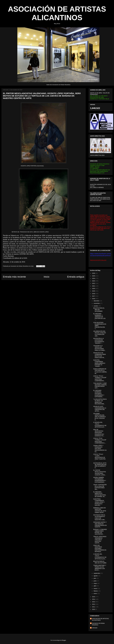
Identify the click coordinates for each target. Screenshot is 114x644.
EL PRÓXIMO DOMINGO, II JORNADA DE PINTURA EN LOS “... (99, 317)
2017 (94, 296)
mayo (95, 583)
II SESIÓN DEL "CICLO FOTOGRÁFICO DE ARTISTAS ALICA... (100, 556)
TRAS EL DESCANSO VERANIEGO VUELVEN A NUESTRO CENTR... (100, 540)
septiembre (97, 573)
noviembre (97, 303)
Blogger (64, 640)
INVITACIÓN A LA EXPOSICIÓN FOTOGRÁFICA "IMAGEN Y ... (99, 341)
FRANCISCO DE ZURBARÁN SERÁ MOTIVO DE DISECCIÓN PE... (100, 355)
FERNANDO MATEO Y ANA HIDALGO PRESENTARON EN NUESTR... (100, 525)
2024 (94, 278)
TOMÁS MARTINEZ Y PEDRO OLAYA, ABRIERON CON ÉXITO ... (100, 568)
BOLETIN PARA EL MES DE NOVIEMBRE (99, 310)
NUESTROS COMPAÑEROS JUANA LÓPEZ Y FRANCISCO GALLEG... (99, 502)
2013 (94, 602)
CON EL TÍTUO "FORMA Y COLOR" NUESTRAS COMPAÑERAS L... (100, 441)
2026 (94, 273)
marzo (96, 588)
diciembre (97, 301)
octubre (96, 306)
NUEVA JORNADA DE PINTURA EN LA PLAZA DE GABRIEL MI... (100, 371)
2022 (94, 283)
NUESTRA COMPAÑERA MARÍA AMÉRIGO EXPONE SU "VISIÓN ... (99, 363)
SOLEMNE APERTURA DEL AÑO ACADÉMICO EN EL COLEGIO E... (99, 417)
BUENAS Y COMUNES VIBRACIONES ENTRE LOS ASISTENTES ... (100, 532)
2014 (94, 599)
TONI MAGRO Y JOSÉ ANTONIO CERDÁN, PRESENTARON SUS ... (100, 386)
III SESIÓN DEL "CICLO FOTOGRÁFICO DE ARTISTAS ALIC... (100, 425)
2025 (94, 276)
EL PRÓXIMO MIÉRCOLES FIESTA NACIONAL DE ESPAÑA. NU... (100, 494)
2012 (94, 604)
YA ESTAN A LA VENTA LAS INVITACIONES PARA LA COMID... (100, 348)
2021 (94, 286)
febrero (96, 591)
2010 (94, 609)
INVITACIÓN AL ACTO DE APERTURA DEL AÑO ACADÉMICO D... (100, 465)
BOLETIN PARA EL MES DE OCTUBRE (100, 562)
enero (95, 593)
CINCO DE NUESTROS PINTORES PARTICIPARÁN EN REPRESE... (100, 548)
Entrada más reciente (14, 277)
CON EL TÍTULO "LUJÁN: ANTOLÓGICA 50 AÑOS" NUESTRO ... (99, 457)
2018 (94, 294)
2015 (94, 597)
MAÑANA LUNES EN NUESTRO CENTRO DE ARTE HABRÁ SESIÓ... (100, 510)
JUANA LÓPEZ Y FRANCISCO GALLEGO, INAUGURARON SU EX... (100, 449)
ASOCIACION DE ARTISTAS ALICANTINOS (100, 619)
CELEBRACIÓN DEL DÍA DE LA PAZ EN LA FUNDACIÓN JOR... (100, 334)
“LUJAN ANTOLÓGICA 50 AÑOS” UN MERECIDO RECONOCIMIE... (100, 401)
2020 (94, 288)
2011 (94, 607)
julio (95, 578)
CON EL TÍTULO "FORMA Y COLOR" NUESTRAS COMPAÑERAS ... (100, 378)
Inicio (46, 277)
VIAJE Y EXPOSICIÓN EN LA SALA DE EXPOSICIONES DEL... (100, 487)
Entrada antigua (76, 277)
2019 (94, 291)
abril (95, 586)
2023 (94, 281)
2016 (94, 299)
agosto (96, 576)
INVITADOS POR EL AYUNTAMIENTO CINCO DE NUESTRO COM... (99, 517)
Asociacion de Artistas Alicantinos (98, 624)
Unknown (95, 628)
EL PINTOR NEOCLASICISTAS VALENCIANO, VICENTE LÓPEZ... (100, 473)
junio (95, 581)
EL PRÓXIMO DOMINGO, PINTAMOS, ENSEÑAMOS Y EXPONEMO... (99, 394)
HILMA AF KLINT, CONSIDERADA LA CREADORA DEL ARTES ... (100, 409)
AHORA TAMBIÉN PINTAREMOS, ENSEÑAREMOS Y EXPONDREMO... (100, 480)
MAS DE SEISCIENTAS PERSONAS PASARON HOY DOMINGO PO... (99, 433)
